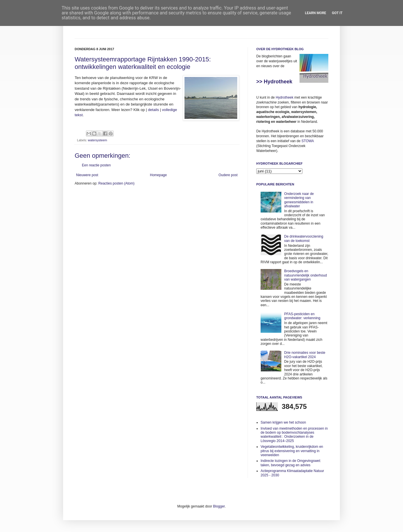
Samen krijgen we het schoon (283, 422)
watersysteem (98, 140)
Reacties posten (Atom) (116, 183)
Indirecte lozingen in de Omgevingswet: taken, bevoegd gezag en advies (291, 463)
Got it (337, 13)
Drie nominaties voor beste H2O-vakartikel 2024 (305, 355)
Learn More (316, 13)
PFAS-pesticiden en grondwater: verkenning (302, 316)
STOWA (308, 141)
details (153, 110)
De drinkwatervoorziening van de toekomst (304, 238)
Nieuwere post (87, 175)
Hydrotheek (284, 97)
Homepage (158, 175)
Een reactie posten (96, 165)
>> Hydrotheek (274, 82)
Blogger (219, 506)
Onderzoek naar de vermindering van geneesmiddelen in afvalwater (299, 200)
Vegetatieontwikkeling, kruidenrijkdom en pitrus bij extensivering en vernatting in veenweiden (292, 451)
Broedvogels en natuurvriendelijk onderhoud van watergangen (306, 275)
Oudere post (228, 175)
